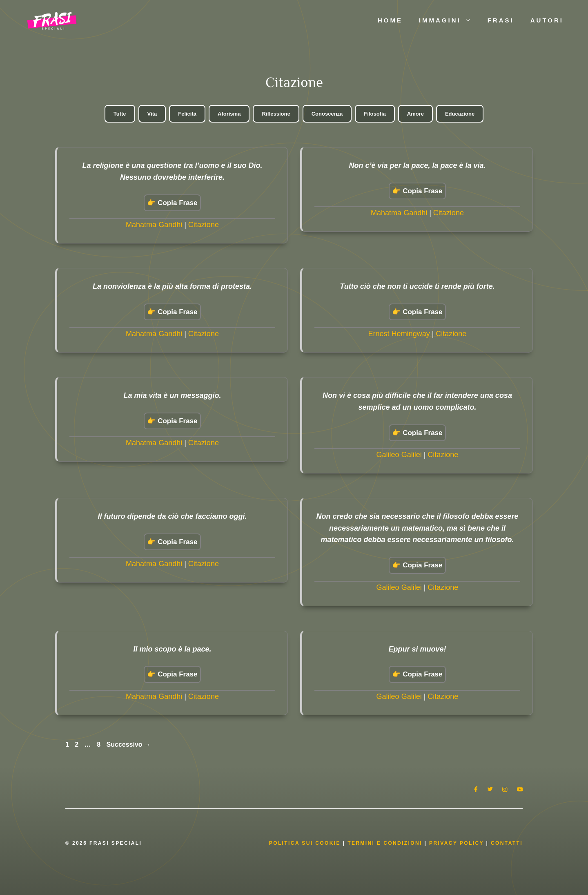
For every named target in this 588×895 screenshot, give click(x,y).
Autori (547, 20)
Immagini (449, 20)
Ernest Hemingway (399, 334)
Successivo (129, 744)
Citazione (204, 225)
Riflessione (276, 114)
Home (390, 20)
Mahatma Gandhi (154, 225)
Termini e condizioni (385, 843)
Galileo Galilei (399, 455)
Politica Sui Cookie (305, 843)
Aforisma (229, 114)
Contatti (507, 843)
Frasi (501, 20)
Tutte (120, 114)
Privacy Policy (458, 843)
